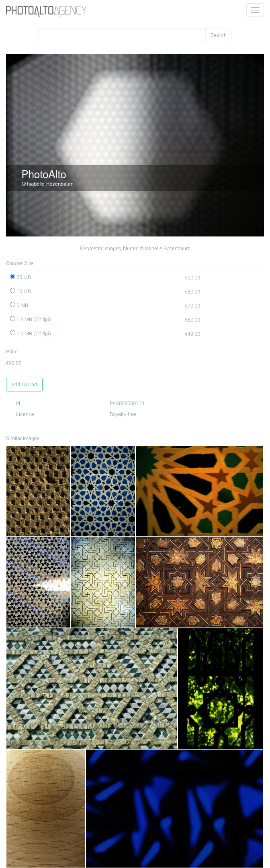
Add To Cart (24, 385)
